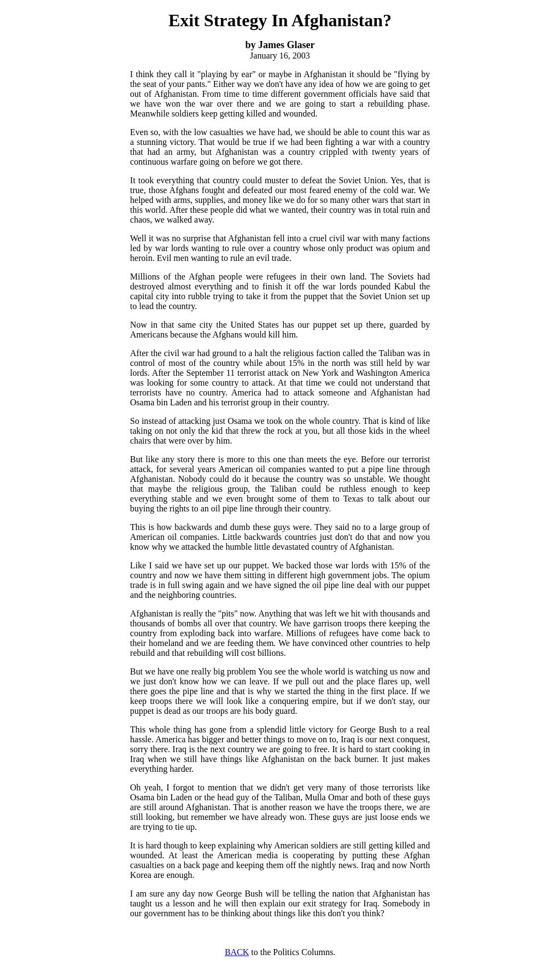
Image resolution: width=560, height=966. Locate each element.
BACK (237, 952)
